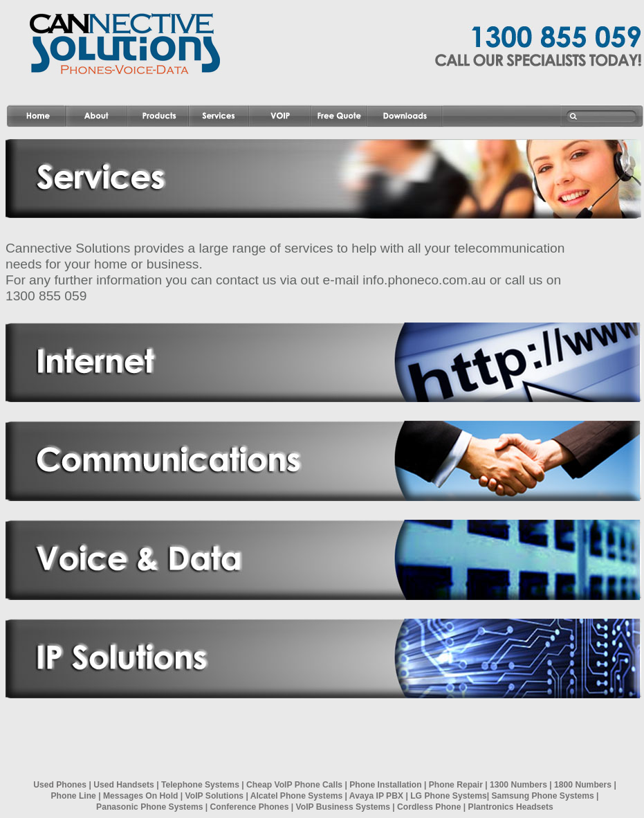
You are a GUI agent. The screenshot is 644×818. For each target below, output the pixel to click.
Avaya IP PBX (376, 796)
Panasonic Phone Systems (149, 807)
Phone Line (74, 796)
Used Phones (60, 785)
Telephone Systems (200, 785)
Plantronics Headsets (511, 807)
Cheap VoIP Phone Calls (294, 785)
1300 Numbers (518, 785)
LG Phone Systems (449, 796)
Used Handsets (124, 785)
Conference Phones (250, 807)
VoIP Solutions (214, 796)
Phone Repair (456, 785)
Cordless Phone (429, 807)
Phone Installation (385, 785)
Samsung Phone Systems (542, 796)
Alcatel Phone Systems (296, 796)
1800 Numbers (583, 785)
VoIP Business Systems (343, 807)
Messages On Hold (140, 796)
